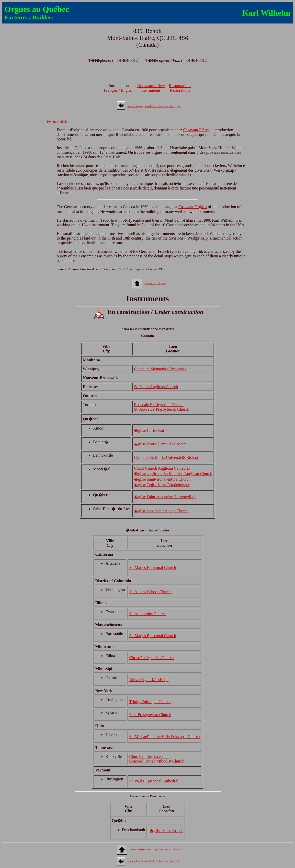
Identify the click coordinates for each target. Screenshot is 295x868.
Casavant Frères (196, 130)
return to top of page (155, 283)
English (127, 90)
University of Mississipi (149, 680)
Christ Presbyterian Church (151, 658)
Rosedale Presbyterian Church (159, 405)
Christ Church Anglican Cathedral (162, 468)
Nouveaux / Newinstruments (151, 88)
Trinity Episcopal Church (150, 702)
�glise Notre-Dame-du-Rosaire (160, 444)
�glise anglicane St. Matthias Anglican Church (173, 474)
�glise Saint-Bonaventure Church (162, 479)
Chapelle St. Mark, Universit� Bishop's (167, 457)
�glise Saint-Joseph (166, 831)
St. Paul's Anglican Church (156, 387)
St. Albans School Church (150, 592)
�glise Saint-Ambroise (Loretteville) (165, 497)
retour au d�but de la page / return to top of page (155, 849)
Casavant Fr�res (193, 207)
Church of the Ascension (149, 757)
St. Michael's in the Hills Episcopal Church (164, 737)
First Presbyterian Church (150, 715)
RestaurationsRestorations (180, 88)
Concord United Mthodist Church (157, 761)
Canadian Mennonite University (160, 369)
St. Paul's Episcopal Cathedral (154, 781)
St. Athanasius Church (147, 614)
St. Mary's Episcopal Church (152, 636)
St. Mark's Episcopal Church (152, 568)
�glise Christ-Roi (149, 430)
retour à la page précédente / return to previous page (154, 861)
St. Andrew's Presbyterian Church (162, 409)
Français (111, 90)
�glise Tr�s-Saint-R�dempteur (162, 485)
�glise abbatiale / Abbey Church (161, 511)
